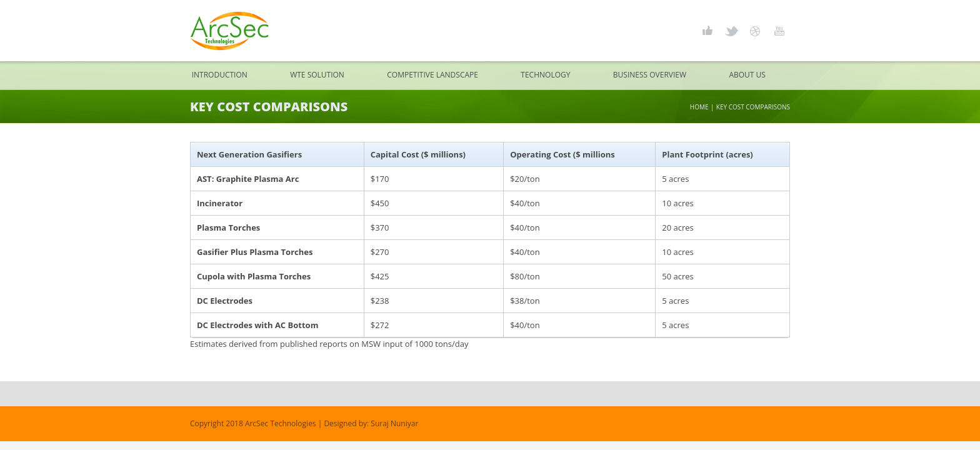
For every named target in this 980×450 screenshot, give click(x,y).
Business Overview (650, 75)
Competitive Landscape (432, 75)
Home (699, 107)
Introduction (220, 75)
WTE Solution (317, 75)
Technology (545, 75)
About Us (747, 75)
